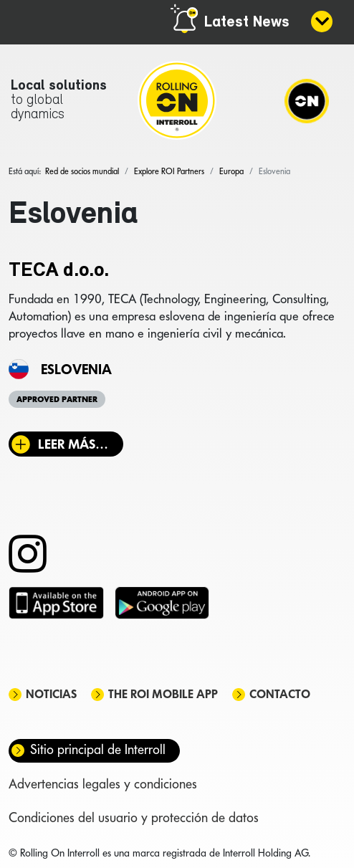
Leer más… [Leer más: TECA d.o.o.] (73, 444)
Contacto (280, 694)
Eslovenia (76, 369)
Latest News (247, 23)
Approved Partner (57, 399)
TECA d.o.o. (59, 271)
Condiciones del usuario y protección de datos (134, 817)
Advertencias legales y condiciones (103, 784)
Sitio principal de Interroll (98, 749)
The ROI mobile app (163, 694)
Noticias (51, 694)
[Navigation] (307, 100)
